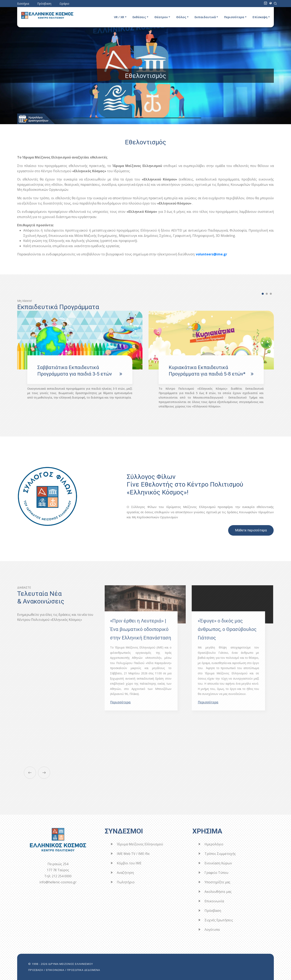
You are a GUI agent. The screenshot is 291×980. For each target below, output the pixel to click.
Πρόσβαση (44, 4)
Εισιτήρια (23, 4)
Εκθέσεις (139, 17)
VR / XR (119, 17)
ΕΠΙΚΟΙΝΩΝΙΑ (55, 970)
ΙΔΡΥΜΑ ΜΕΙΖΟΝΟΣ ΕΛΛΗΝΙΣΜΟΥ (71, 964)
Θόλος (181, 17)
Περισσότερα (234, 17)
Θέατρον (161, 17)
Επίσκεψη (260, 17)
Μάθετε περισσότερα (251, 530)
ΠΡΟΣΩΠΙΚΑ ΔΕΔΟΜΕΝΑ (84, 970)
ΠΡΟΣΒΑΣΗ (36, 970)
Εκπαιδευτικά (205, 17)
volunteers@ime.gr (211, 254)
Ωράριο (64, 4)
